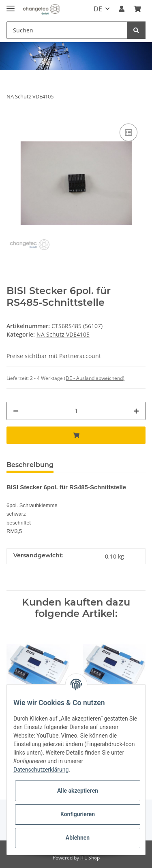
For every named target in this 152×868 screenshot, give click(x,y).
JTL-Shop (90, 858)
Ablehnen (78, 838)
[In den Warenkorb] (76, 435)
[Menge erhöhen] (136, 411)
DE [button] (98, 9)
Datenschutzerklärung (41, 770)
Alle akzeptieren (78, 791)
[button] (122, 9)
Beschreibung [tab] (30, 465)
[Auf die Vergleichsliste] (128, 132)
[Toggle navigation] (11, 5)
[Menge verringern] (16, 411)
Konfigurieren (78, 814)
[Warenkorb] (137, 9)
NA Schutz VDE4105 (63, 334)
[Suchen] (67, 30)
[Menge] (76, 411)
